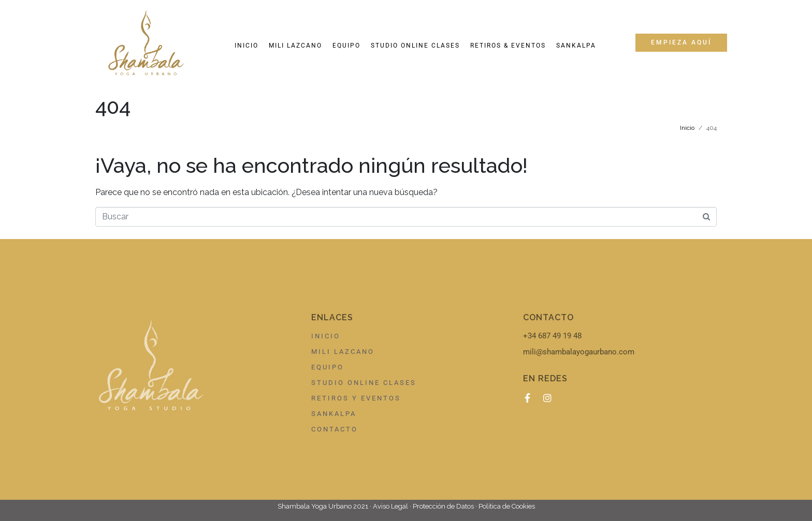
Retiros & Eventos (508, 46)
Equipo (346, 46)
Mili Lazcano (295, 46)
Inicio (247, 46)
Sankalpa (576, 46)
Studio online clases (415, 46)
